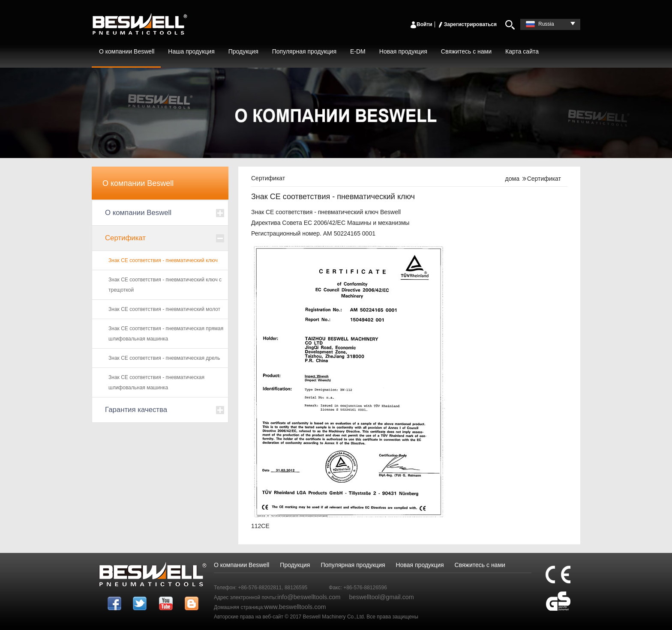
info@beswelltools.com (309, 597)
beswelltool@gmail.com (381, 597)
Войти (421, 24)
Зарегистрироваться (467, 24)
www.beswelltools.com (295, 607)
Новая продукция (403, 51)
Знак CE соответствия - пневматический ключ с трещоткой (165, 285)
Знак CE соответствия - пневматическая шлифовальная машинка (156, 382)
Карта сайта (522, 51)
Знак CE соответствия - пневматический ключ (163, 260)
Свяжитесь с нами (466, 51)
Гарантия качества (136, 410)
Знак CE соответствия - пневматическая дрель (164, 358)
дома (512, 179)
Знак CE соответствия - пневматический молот (164, 309)
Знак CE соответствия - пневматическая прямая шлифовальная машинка (166, 334)
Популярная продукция (304, 51)
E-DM (358, 51)
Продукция (243, 51)
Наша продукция (191, 51)
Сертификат (125, 238)
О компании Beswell (127, 51)
